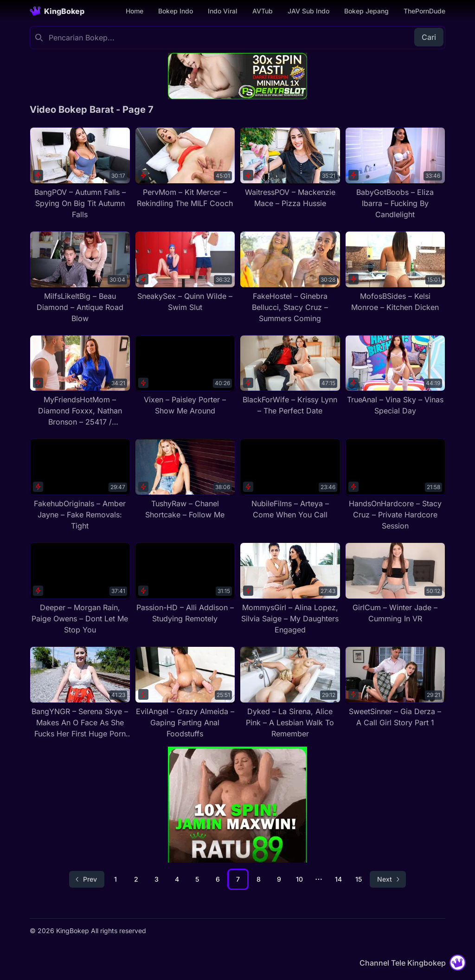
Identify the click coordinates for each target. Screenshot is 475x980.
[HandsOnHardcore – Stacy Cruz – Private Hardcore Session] (395, 485)
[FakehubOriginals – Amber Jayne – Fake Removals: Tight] (80, 485)
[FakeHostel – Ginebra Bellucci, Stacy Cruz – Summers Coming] (290, 277)
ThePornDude (424, 11)
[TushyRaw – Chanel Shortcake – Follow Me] (185, 479)
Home (135, 11)
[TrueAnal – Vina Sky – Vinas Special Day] (395, 376)
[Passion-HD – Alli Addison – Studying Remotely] (185, 583)
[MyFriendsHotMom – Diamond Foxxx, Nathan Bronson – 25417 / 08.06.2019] (80, 381)
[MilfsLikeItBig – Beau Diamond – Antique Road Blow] (80, 277)
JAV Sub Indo (308, 11)
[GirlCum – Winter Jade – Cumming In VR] (395, 583)
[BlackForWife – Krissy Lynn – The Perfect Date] (290, 376)
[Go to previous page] (87, 879)
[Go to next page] (388, 879)
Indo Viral (223, 11)
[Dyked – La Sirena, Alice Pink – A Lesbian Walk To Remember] (290, 693)
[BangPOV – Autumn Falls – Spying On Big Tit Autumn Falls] (80, 174)
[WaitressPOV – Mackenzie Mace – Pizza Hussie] (290, 168)
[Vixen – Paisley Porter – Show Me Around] (185, 376)
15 (359, 879)
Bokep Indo (176, 11)
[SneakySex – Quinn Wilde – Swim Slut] (185, 272)
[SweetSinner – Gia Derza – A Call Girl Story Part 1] (395, 687)
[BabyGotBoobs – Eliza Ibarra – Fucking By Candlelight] (395, 174)
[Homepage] (57, 11)
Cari (429, 37)
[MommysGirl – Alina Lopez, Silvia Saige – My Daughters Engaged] (290, 589)
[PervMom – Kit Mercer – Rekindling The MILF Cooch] (185, 168)
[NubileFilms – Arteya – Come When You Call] (290, 479)
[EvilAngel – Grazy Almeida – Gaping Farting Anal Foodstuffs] (185, 693)
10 (299, 879)
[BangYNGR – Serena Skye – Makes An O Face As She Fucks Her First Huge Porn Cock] (80, 693)
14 (338, 879)
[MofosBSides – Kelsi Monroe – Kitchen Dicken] (395, 272)
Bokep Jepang (366, 11)
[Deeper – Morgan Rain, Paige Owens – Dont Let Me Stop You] (80, 589)
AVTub (263, 11)
